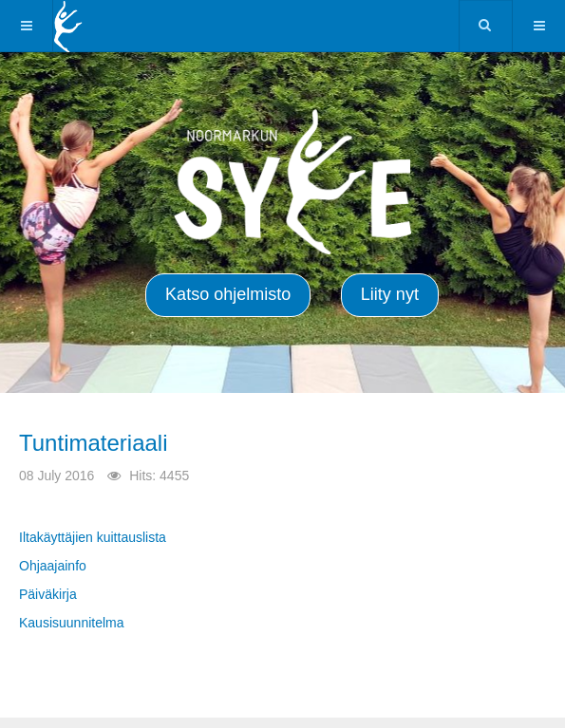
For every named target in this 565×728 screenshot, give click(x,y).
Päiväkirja (48, 594)
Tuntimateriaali (94, 443)
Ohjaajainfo (53, 566)
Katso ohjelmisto (228, 294)
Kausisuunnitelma (72, 623)
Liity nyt (390, 294)
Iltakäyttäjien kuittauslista (93, 537)
